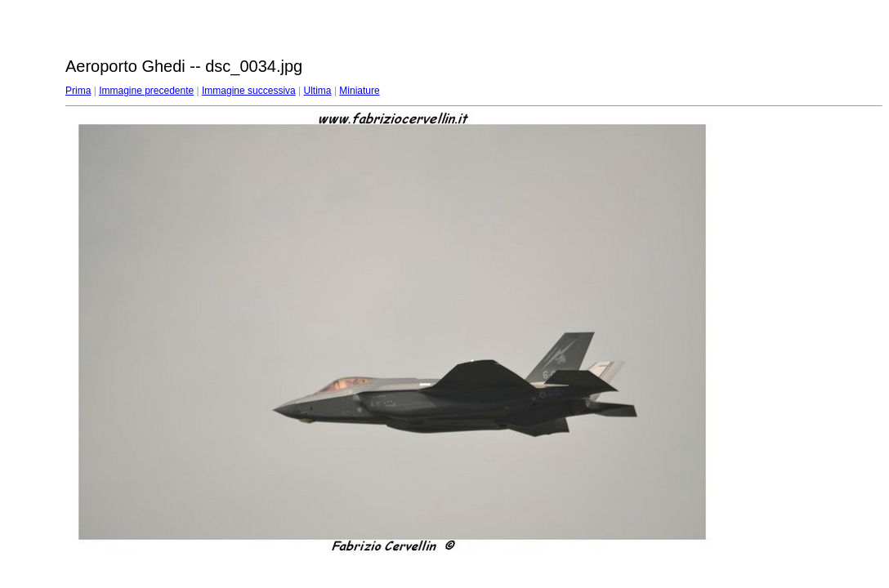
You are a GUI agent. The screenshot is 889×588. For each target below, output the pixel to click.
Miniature (359, 91)
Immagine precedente (146, 91)
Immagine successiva (249, 91)
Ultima (318, 91)
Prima (78, 91)
